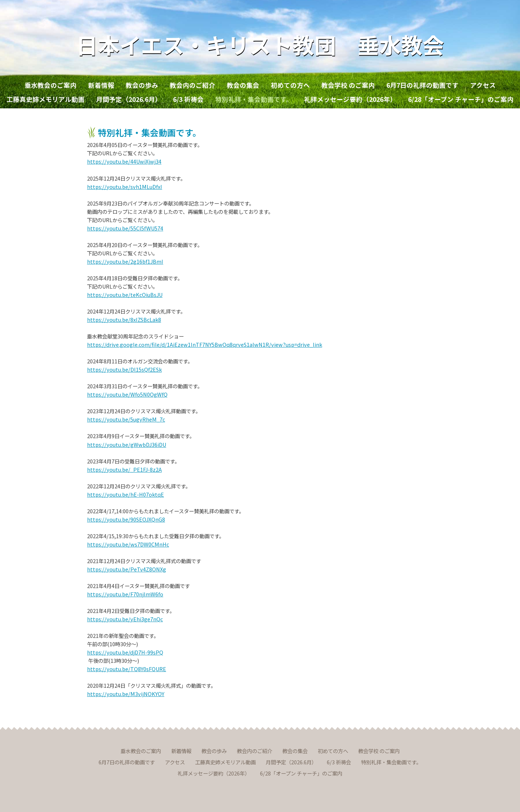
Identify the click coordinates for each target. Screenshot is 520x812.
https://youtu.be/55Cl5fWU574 (125, 228)
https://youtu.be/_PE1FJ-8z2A (124, 469)
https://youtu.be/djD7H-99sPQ (125, 652)
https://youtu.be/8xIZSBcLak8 (124, 319)
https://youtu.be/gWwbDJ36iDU (127, 444)
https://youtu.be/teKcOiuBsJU (125, 295)
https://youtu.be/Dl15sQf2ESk (124, 369)
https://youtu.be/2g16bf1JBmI (125, 261)
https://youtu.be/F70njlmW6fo (125, 594)
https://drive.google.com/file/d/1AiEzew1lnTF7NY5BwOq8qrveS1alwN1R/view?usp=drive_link (205, 344)
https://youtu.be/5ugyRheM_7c (126, 419)
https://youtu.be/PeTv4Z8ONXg (127, 569)
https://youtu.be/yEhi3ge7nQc (125, 619)
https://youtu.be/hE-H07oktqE (125, 494)
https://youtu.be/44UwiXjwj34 (124, 161)
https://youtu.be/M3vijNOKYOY (126, 694)
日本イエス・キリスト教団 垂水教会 (260, 44)
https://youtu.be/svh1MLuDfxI (125, 187)
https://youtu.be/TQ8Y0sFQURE (127, 669)
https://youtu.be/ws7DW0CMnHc (128, 544)
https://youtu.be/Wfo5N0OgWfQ (127, 394)
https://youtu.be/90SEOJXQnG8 (126, 519)
